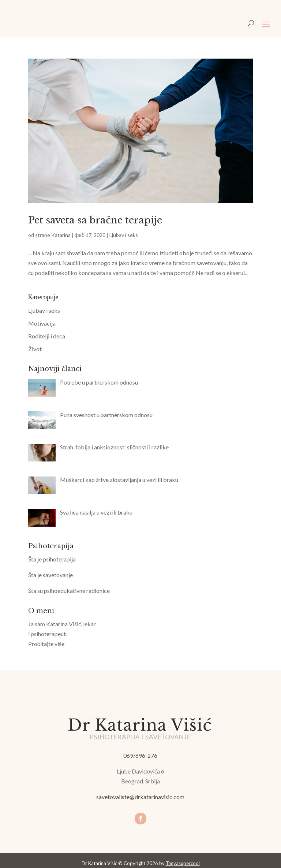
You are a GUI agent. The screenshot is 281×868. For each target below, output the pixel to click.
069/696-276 (140, 755)
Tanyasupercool (183, 863)
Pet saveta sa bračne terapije (95, 220)
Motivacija (42, 323)
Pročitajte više (46, 644)
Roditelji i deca (47, 336)
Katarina (61, 235)
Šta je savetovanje (50, 575)
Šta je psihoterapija (52, 559)
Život (35, 349)
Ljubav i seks (124, 235)
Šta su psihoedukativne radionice (69, 591)
